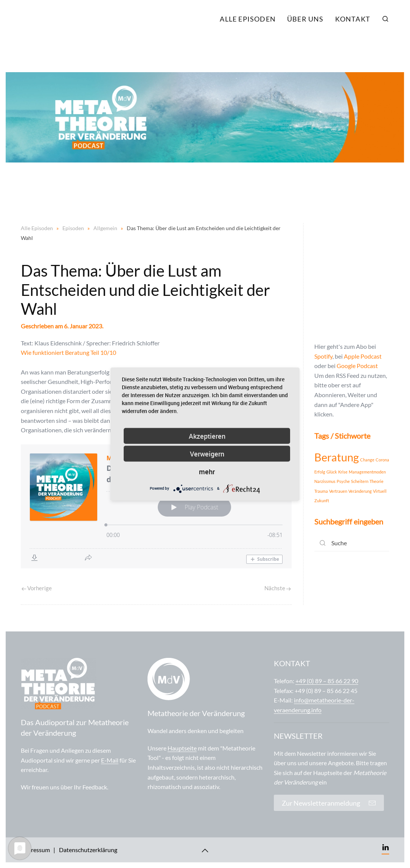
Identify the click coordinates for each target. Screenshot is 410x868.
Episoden (73, 228)
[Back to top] (205, 851)
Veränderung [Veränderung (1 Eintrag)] (360, 491)
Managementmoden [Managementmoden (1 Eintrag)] (367, 472)
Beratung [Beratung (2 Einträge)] (337, 457)
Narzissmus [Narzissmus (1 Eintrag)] (325, 481)
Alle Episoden (248, 19)
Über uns (305, 19)
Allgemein (105, 228)
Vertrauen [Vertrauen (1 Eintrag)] (338, 491)
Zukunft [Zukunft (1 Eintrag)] (322, 501)
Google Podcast (357, 366)
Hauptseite (182, 748)
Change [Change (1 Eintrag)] (367, 460)
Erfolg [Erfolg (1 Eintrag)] (320, 472)
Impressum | (38, 850)
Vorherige (37, 588)
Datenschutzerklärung (88, 850)
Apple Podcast (363, 356)
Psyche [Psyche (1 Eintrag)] (343, 481)
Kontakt (353, 19)
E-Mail (110, 760)
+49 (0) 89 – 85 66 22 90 (327, 681)
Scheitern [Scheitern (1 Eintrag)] (360, 481)
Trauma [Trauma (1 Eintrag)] (321, 491)
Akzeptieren (207, 436)
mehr (207, 471)
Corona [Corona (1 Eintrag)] (382, 460)
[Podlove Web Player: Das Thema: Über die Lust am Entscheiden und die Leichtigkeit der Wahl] (156, 506)
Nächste (278, 588)
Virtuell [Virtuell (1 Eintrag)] (380, 491)
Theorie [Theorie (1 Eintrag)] (377, 481)
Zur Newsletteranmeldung (329, 803)
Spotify (323, 356)
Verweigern (207, 453)
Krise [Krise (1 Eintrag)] (343, 472)
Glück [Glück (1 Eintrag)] (332, 472)
